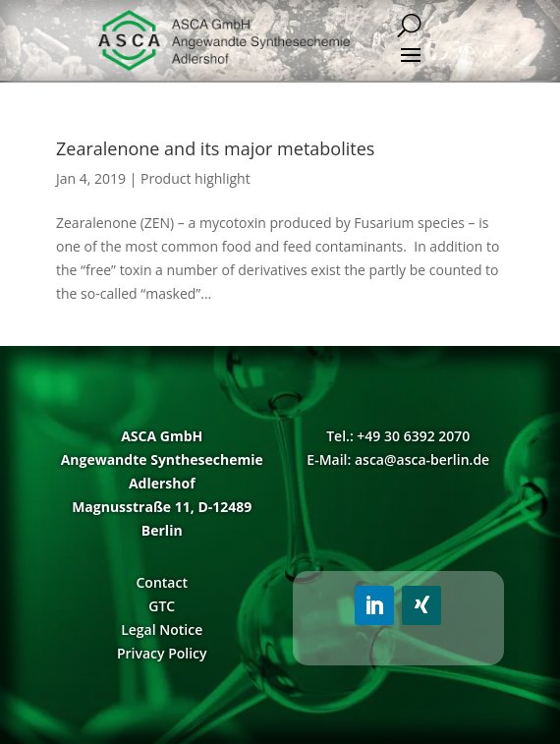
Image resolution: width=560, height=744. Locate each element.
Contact (161, 582)
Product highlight (196, 178)
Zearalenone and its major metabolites (215, 148)
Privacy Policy (162, 653)
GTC (162, 606)
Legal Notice (162, 630)
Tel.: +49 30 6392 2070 (398, 436)
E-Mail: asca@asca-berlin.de (398, 459)
